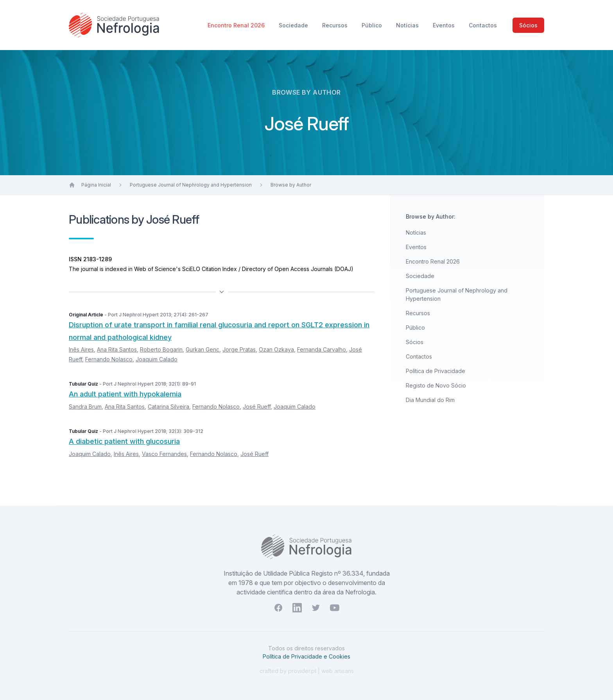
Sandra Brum (85, 407)
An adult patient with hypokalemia (125, 394)
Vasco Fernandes (164, 454)
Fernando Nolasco (109, 359)
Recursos (336, 25)
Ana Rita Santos (117, 349)
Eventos (445, 25)
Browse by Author (291, 185)
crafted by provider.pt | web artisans (307, 671)
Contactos (483, 25)
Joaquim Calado (157, 359)
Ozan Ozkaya (276, 349)
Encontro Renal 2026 (237, 25)
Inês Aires (81, 349)
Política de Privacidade (436, 371)
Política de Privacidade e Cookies (306, 656)
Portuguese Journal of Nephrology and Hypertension (191, 185)
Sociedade (294, 25)
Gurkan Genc (203, 349)
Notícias (408, 25)
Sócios (528, 25)
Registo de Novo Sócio (436, 385)
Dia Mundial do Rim (430, 400)
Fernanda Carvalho (322, 349)
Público (373, 25)
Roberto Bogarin (161, 349)
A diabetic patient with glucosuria (124, 441)
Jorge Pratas (239, 349)
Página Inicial (96, 185)
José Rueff (257, 407)
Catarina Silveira (168, 407)
